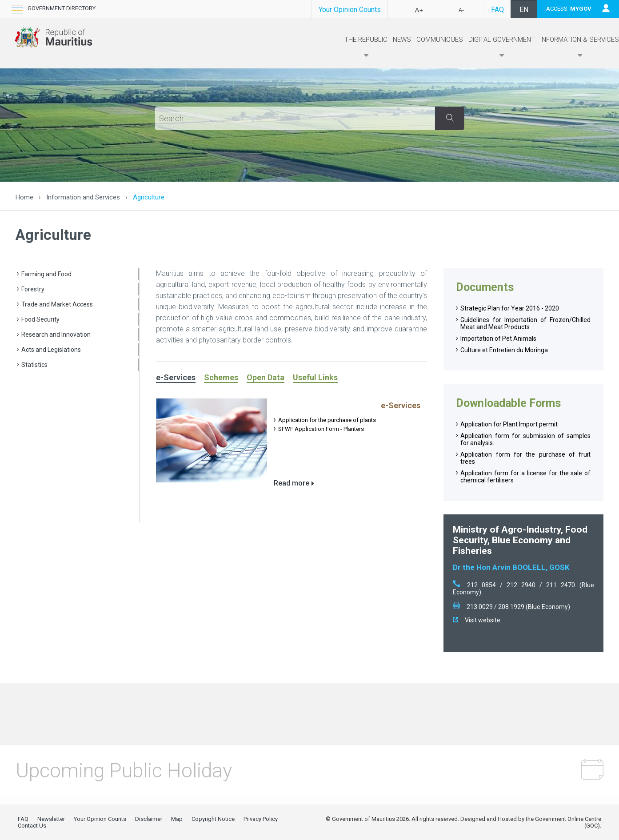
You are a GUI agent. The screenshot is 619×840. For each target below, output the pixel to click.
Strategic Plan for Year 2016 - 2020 (510, 308)
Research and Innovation (56, 334)
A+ (419, 10)
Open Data (266, 377)
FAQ (497, 10)
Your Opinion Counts (350, 10)
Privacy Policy (261, 819)
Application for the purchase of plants (327, 420)
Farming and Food (46, 274)
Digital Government (502, 48)
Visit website (477, 620)
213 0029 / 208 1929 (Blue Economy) (511, 607)
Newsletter (51, 819)
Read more (292, 483)
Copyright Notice (213, 819)
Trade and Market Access (57, 304)
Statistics (34, 365)
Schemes (221, 377)
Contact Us (32, 826)
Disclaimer (149, 819)
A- (461, 10)
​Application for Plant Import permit (509, 424)
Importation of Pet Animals (498, 338)
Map (177, 819)
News (402, 40)
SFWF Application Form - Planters (321, 429)
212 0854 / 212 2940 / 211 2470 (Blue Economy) (523, 589)
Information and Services (83, 197)
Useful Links (315, 377)
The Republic (366, 48)
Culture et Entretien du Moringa (504, 350)
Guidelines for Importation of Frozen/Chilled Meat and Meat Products (525, 323)
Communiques (440, 40)
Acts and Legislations (51, 350)
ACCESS (569, 9)
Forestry (33, 289)
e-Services (176, 377)
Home (24, 197)
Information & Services (580, 48)
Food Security (40, 319)
